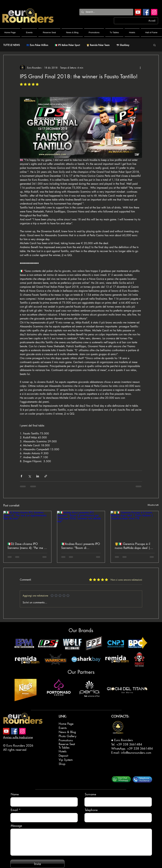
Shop (62, 764)
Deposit (63, 756)
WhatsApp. (119, 748)
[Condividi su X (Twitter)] (30, 476)
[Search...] (106, 12)
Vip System (66, 760)
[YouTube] (138, 12)
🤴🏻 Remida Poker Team (98, 45)
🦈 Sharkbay (123, 45)
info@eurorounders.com (136, 753)
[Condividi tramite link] (46, 476)
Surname (90, 794)
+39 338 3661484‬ (129, 744)
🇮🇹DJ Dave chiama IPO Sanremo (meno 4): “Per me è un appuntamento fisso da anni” (26, 546)
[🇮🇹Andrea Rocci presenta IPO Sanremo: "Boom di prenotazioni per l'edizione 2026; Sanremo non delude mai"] (81, 524)
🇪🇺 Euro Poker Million (37, 45)
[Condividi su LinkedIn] (38, 476)
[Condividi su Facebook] (21, 476)
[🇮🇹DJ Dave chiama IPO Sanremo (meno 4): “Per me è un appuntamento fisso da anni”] (27, 524)
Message (16, 826)
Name (15, 794)
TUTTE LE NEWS (12, 45)
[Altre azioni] (140, 68)
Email (14, 810)
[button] (154, 45)
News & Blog (67, 732)
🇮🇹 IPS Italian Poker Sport (67, 45)
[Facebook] (146, 12)
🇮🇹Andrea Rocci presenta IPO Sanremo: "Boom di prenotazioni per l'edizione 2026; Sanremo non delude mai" (81, 546)
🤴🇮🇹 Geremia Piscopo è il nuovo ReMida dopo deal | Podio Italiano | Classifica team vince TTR (132, 546)
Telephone (91, 810)
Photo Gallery (68, 736)
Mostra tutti (153, 505)
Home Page (66, 724)
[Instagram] (154, 12)
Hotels (63, 751)
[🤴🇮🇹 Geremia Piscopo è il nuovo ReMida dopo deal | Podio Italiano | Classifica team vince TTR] (135, 524)
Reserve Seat (67, 744)
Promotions (66, 740)
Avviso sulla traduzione (18, 737)
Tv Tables (64, 747)
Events (63, 728)
